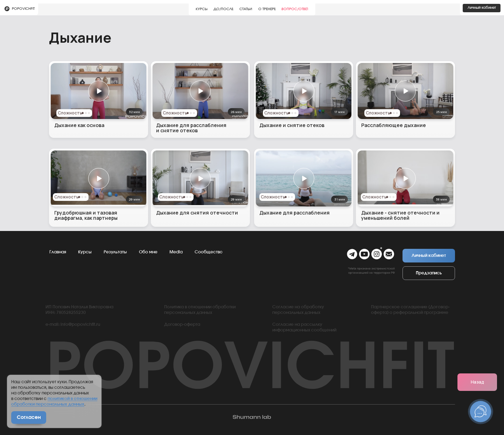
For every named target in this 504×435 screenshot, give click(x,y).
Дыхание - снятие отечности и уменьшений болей (400, 215)
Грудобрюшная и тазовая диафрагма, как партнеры (86, 215)
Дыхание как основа (79, 125)
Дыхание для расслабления (295, 213)
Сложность (175, 113)
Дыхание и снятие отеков (292, 125)
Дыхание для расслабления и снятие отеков (191, 128)
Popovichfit (23, 9)
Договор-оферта (182, 324)
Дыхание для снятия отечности (197, 213)
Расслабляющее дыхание (394, 125)
